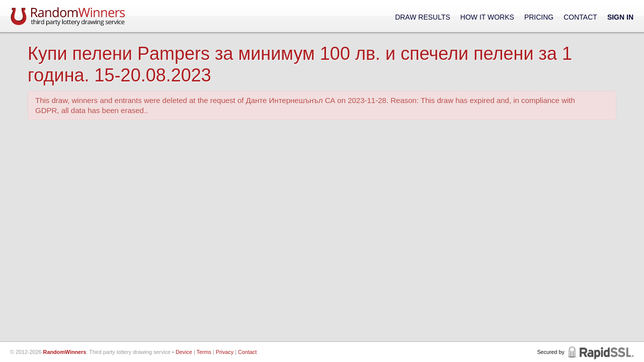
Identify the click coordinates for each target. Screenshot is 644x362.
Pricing (539, 17)
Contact (580, 17)
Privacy (225, 352)
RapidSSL (600, 352)
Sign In (620, 17)
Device (184, 352)
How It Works (487, 17)
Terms (204, 352)
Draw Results (423, 17)
